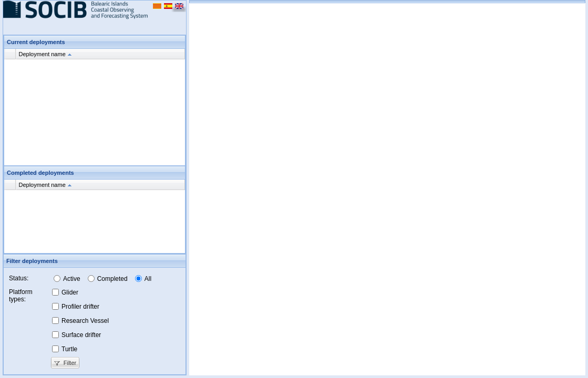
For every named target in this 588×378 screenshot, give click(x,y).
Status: (19, 278)
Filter (64, 363)
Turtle (69, 349)
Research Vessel (85, 321)
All (148, 279)
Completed (112, 279)
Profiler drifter (80, 307)
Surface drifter (81, 335)
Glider (70, 292)
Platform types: (21, 296)
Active (72, 279)
